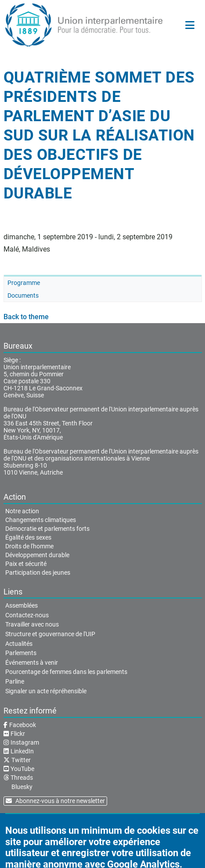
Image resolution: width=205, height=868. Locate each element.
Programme (24, 283)
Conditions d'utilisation (106, 823)
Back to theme (26, 317)
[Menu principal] (190, 25)
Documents (23, 295)
